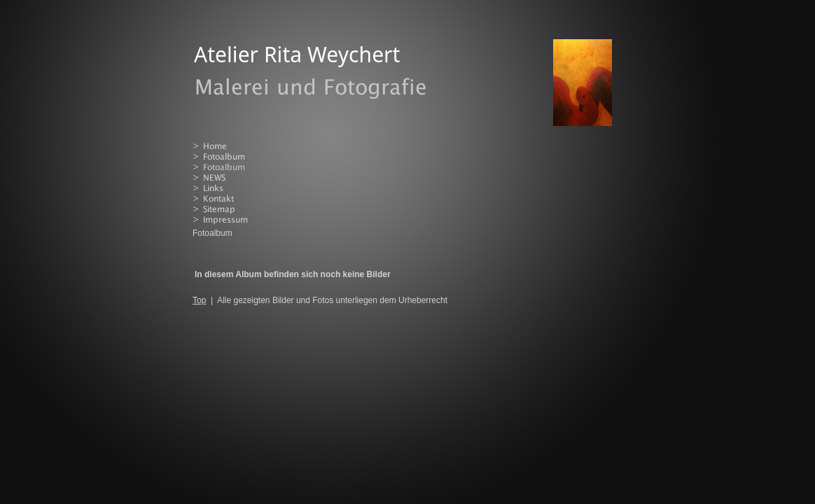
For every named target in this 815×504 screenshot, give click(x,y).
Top (199, 300)
